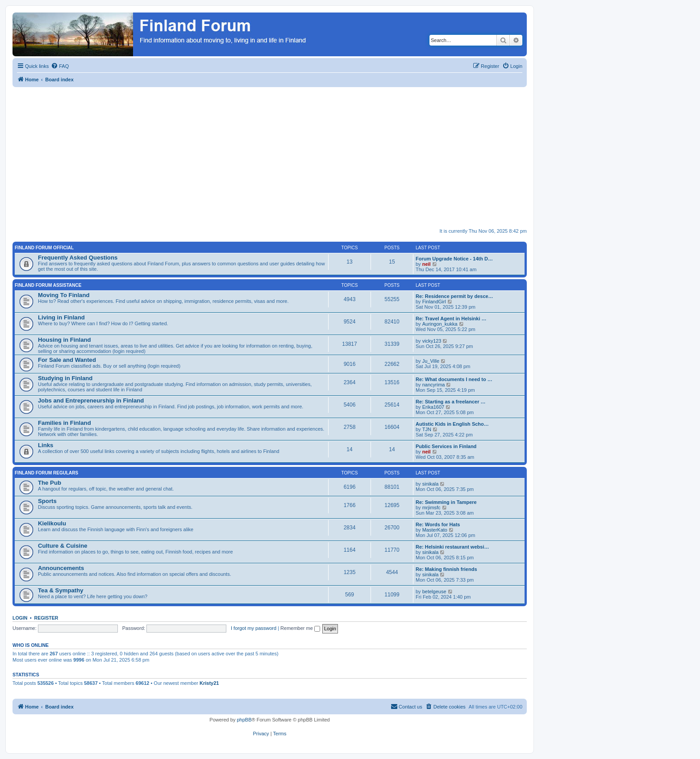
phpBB (244, 720)
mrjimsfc (431, 507)
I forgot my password (254, 628)
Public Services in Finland (446, 446)
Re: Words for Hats (438, 524)
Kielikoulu (52, 523)
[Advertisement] (280, 154)
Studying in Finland (65, 378)
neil (427, 264)
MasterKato (435, 530)
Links (46, 445)
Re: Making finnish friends (446, 569)
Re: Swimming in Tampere (446, 502)
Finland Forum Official (44, 248)
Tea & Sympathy (61, 590)
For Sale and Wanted (67, 360)
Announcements (61, 568)
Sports (47, 501)
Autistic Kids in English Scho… (452, 424)
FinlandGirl (434, 302)
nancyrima (434, 385)
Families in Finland (65, 423)
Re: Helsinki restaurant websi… (452, 547)
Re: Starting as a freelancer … (451, 402)
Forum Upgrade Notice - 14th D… (454, 259)
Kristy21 (209, 683)
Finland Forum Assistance (48, 285)
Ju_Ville (431, 361)
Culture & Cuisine (63, 546)
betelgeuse (434, 591)
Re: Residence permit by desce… (454, 296)
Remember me (300, 628)
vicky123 (432, 341)
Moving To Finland (64, 295)
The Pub (50, 483)
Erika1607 (433, 407)
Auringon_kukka (440, 324)
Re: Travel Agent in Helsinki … (451, 319)
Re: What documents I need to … (454, 379)
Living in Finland (61, 317)
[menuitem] (60, 66)
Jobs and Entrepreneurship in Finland (91, 400)
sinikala (431, 484)
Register (46, 618)
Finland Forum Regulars (46, 473)
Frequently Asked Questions (78, 258)
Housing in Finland (65, 340)
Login (20, 618)
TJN (427, 429)
